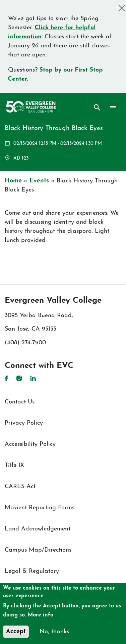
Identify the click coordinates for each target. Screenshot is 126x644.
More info (41, 615)
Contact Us (20, 402)
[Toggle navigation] (113, 108)
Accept (16, 632)
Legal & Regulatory (32, 571)
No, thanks (54, 632)
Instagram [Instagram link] (19, 378)
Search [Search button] (97, 108)
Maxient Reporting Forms (40, 508)
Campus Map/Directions (38, 550)
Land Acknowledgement (38, 529)
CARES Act (20, 487)
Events (39, 181)
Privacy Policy (24, 423)
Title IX (14, 465)
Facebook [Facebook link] (6, 378)
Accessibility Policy (30, 444)
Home (13, 181)
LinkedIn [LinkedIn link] (33, 378)
